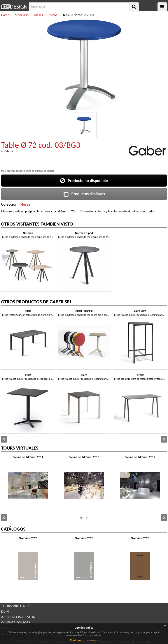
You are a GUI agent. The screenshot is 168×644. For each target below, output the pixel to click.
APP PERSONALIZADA (18, 617)
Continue (76, 640)
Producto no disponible (84, 181)
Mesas (25, 204)
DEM (5, 611)
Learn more (92, 640)
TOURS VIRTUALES (16, 606)
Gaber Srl (9, 151)
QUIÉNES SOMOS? (16, 623)
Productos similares (84, 194)
